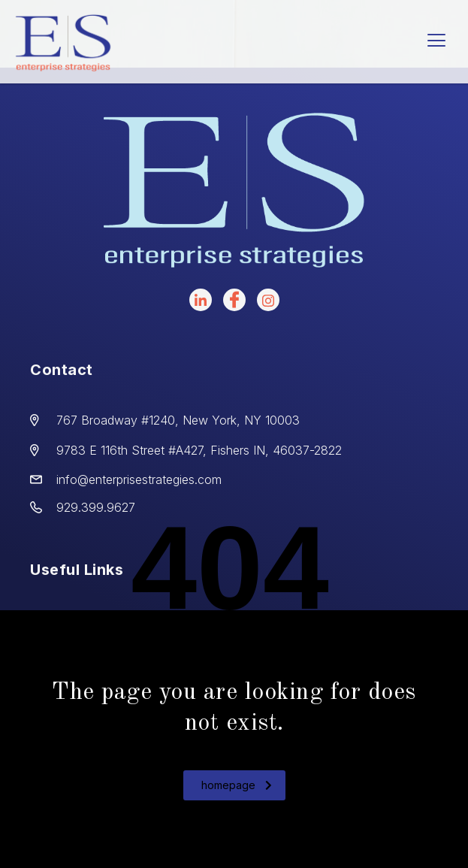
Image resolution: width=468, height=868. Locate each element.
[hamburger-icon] (436, 42)
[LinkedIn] (201, 300)
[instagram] (268, 300)
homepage (237, 785)
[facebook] (234, 300)
